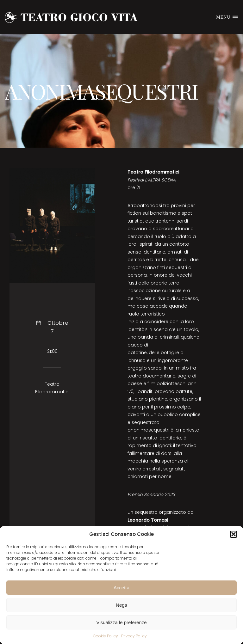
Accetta (121, 588)
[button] (234, 534)
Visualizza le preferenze (122, 622)
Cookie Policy (106, 636)
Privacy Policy (134, 636)
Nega (121, 605)
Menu (227, 17)
